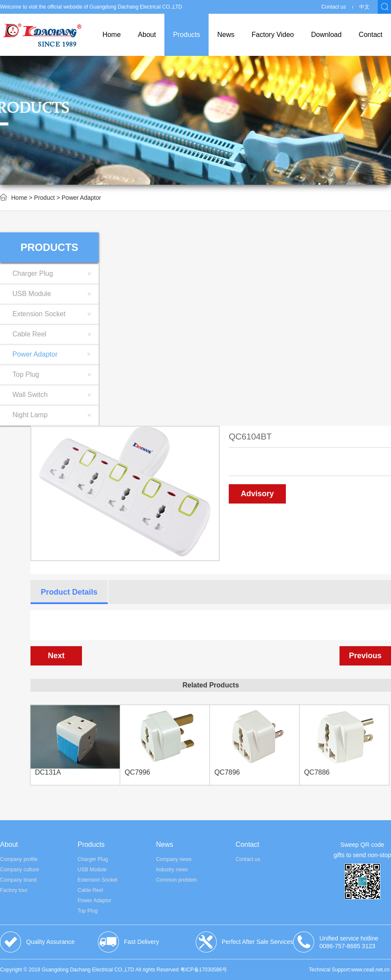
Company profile (19, 859)
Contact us (334, 7)
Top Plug (55, 374)
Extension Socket (55, 314)
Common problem (176, 880)
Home (112, 35)
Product (44, 198)
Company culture (20, 870)
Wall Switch (55, 395)
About (147, 35)
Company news (174, 859)
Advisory (257, 494)
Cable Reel (55, 334)
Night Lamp (55, 415)
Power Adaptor (52, 354)
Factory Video (273, 35)
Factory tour (14, 890)
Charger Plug (55, 273)
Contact (371, 35)
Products (186, 35)
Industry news (172, 870)
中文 (364, 7)
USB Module (55, 294)
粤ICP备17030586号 (204, 970)
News (226, 35)
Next (56, 656)
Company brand (18, 880)
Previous (365, 656)
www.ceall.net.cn (370, 970)
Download (326, 35)
